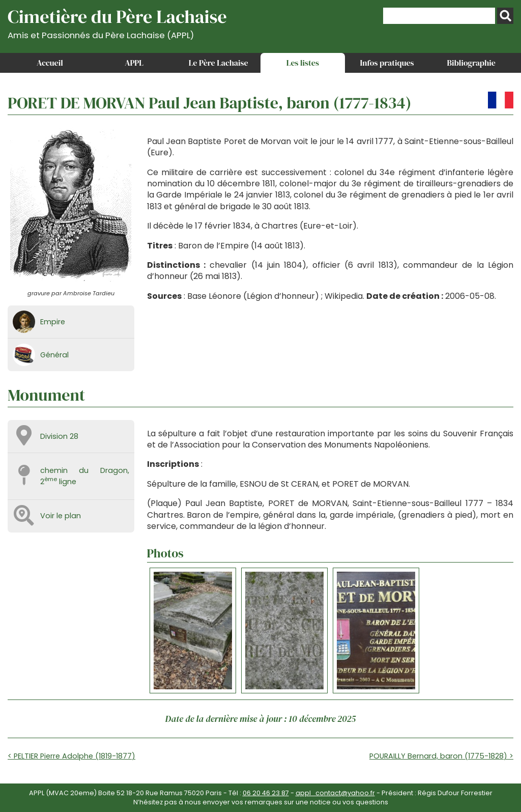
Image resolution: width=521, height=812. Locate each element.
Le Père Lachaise (219, 63)
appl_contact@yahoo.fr (335, 793)
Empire (53, 322)
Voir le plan (61, 516)
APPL (134, 63)
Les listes (303, 63)
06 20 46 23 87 (266, 793)
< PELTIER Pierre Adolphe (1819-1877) (71, 756)
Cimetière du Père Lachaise (117, 22)
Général (54, 355)
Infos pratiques (387, 63)
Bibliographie (471, 63)
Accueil (50, 63)
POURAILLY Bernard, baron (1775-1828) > (441, 756)
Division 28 (59, 436)
